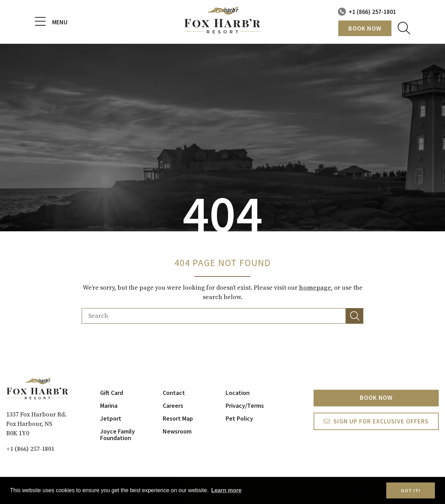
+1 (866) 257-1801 (372, 12)
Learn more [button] (226, 490)
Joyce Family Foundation (118, 435)
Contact (174, 393)
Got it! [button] (411, 490)
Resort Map (178, 418)
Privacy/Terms (245, 406)
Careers (173, 406)
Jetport (111, 418)
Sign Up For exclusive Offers (381, 422)
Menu (51, 22)
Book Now (365, 28)
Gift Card (112, 393)
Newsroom (177, 431)
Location (238, 393)
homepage (315, 288)
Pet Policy (239, 418)
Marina (109, 406)
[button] (355, 316)
